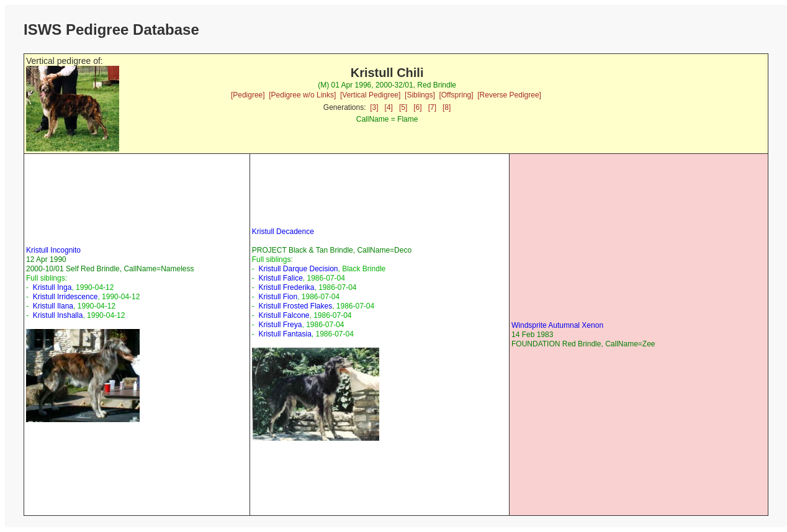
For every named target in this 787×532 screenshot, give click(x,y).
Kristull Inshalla (58, 315)
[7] (432, 107)
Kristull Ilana (53, 306)
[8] (447, 107)
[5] (403, 107)
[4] (389, 107)
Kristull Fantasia (285, 334)
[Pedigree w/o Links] (302, 95)
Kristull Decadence (283, 232)
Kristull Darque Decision (298, 269)
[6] (417, 107)
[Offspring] (456, 95)
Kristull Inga (52, 287)
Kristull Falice (280, 278)
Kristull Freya (280, 325)
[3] (374, 107)
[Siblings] (420, 95)
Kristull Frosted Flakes (295, 306)
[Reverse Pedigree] (509, 95)
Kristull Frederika (286, 287)
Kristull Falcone (284, 315)
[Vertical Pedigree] (370, 95)
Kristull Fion (278, 297)
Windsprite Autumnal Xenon (557, 325)
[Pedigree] (248, 95)
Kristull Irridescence (65, 297)
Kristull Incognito (53, 250)
